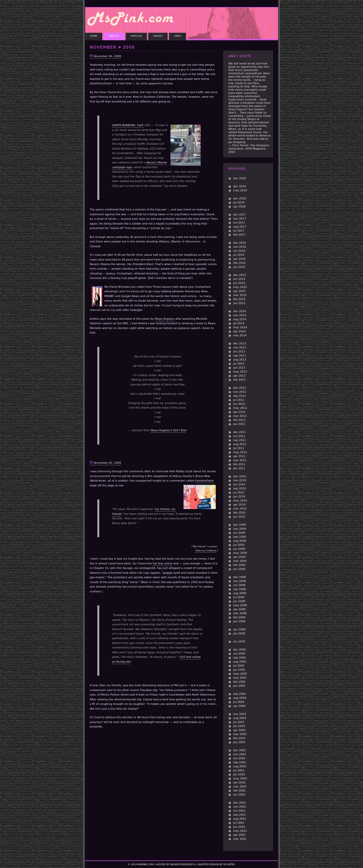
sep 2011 (239, 440)
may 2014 (240, 327)
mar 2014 (240, 335)
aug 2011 (240, 444)
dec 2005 (240, 650)
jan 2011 (239, 468)
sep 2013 (239, 356)
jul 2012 (239, 400)
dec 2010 (240, 476)
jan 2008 (239, 621)
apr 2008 (239, 609)
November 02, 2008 (107, 463)
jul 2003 (239, 722)
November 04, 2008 (107, 56)
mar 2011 (240, 460)
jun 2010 (239, 497)
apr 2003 (239, 730)
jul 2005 (239, 666)
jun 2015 (239, 283)
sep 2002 (239, 762)
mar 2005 (240, 678)
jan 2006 (239, 634)
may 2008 (240, 605)
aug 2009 (240, 541)
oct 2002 (239, 758)
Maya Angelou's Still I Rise (169, 430)
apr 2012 (239, 412)
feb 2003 (239, 738)
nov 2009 (240, 529)
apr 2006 (239, 629)
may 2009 (240, 553)
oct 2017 (239, 223)
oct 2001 (239, 811)
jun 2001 (239, 827)
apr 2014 (239, 331)
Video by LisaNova (206, 551)
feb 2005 (239, 682)
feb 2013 (239, 380)
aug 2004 (240, 698)
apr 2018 (239, 207)
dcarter (229, 864)
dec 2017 (240, 215)
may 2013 (240, 372)
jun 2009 (239, 549)
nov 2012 (240, 392)
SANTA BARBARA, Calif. (128, 126)
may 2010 (240, 501)
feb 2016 (239, 263)
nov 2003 (240, 714)
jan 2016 (239, 267)
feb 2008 (239, 617)
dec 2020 (240, 178)
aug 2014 (240, 319)
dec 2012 (240, 388)
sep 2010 (239, 489)
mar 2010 (240, 509)
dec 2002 (240, 750)
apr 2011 (239, 456)
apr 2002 (239, 783)
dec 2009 (240, 525)
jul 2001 (239, 823)
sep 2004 (239, 694)
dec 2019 (240, 186)
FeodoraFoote (204, 481)
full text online (163, 564)
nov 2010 (240, 480)
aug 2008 (240, 593)
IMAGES (158, 36)
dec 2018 (240, 198)
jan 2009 (239, 569)
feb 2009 (239, 565)
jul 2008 (239, 597)
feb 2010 (239, 513)
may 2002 (240, 779)
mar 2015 (240, 295)
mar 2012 (240, 416)
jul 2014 (239, 323)
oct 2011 (239, 436)
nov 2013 (240, 348)
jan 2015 (239, 303)
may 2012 (240, 408)
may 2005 (240, 674)
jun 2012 (239, 404)
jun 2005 (239, 670)
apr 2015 (239, 291)
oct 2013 (239, 352)
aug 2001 (240, 819)
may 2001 (240, 831)
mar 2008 (240, 613)
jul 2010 (239, 493)
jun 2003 (239, 726)
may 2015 (240, 287)
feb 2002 (239, 791)
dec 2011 (240, 432)
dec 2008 (240, 577)
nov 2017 (240, 219)
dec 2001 (240, 803)
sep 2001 (239, 815)
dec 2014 (240, 311)
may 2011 (240, 452)
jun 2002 (239, 774)
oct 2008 (239, 585)
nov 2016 (240, 247)
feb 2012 (239, 420)
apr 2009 (239, 557)
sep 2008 (239, 589)
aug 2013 (240, 360)
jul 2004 (239, 702)
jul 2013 (239, 364)
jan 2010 (239, 517)
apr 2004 (239, 706)
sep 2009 (239, 537)
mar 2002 (240, 787)
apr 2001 (239, 835)
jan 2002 (239, 795)
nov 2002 (240, 754)
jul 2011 (239, 448)
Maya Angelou (165, 319)
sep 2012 (239, 396)
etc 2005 (239, 642)
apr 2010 (239, 505)
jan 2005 (239, 686)
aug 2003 (240, 718)
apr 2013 (239, 376)
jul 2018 (239, 203)
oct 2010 (239, 484)
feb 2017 (239, 235)
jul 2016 (239, 255)
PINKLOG (114, 36)
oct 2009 (239, 533)
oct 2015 (239, 279)
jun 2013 (239, 368)
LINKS (177, 36)
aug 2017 (240, 227)
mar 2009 (240, 561)
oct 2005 (239, 654)
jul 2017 (239, 231)
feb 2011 (239, 464)
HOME (94, 36)
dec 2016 (240, 243)
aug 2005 (240, 662)
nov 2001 (240, 807)
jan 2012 (239, 424)
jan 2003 (239, 742)
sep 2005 (239, 658)
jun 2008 (239, 601)
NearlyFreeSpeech (183, 864)
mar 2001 (240, 839)
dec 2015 (240, 275)
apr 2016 (239, 259)
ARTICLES (136, 36)
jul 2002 (239, 770)
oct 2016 (239, 251)
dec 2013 (240, 343)
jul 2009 (239, 545)
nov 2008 (240, 581)
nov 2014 (240, 315)
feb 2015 (239, 299)
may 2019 (240, 190)
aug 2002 (240, 766)
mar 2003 (240, 734)
